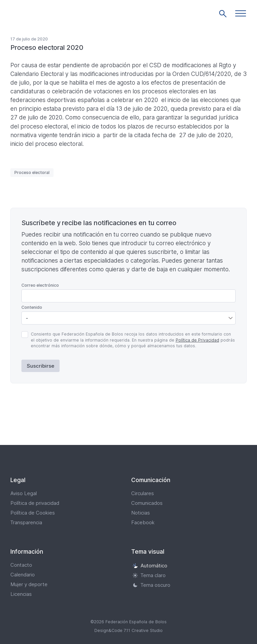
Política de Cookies (33, 513)
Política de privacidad (35, 503)
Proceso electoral (32, 172)
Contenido (32, 307)
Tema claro (149, 575)
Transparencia (26, 522)
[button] (241, 13)
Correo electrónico (40, 285)
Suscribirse (40, 366)
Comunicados (147, 503)
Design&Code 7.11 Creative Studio (128, 630)
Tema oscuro (151, 585)
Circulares (143, 493)
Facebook (143, 522)
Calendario (23, 575)
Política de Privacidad (197, 340)
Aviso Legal (24, 493)
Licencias (21, 594)
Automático (150, 566)
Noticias (141, 513)
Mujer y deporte (29, 584)
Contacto (21, 565)
